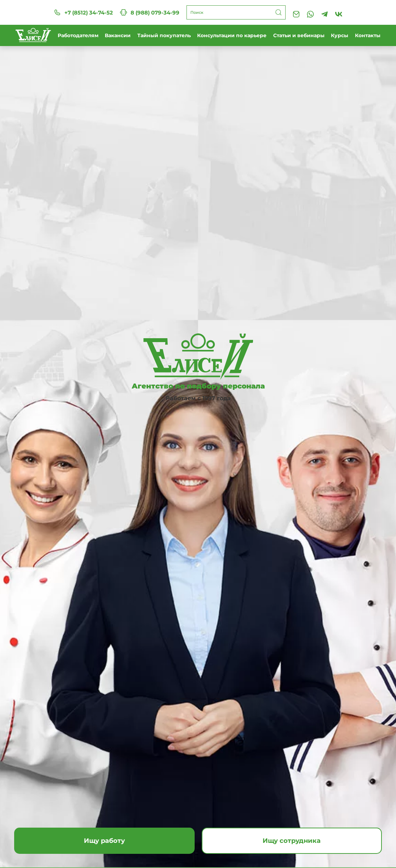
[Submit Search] (279, 12)
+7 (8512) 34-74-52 (83, 12)
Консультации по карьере (232, 35)
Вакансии (118, 35)
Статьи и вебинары (299, 35)
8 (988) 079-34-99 (150, 12)
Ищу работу (104, 841)
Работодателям (78, 35)
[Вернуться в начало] (33, 35)
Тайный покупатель (164, 35)
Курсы (340, 35)
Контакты (368, 35)
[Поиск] (236, 12)
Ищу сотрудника (292, 841)
